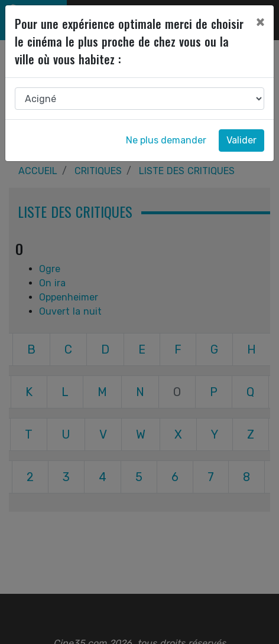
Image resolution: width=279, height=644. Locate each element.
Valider (241, 140)
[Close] (260, 22)
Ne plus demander (166, 140)
